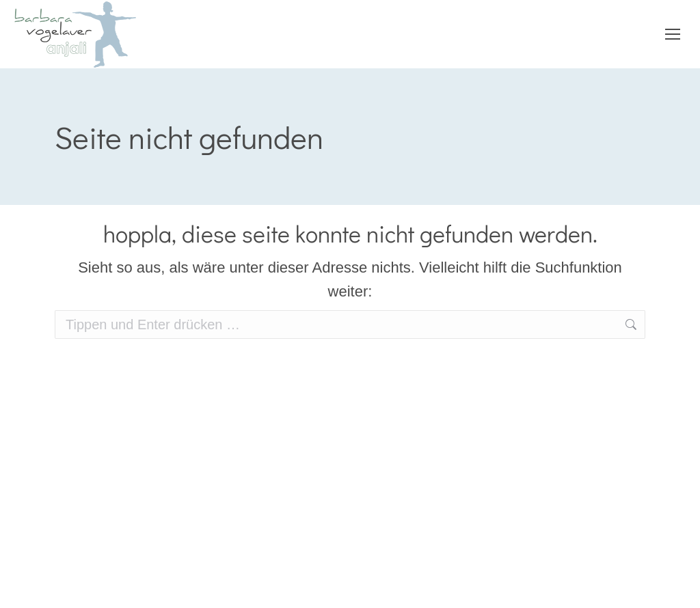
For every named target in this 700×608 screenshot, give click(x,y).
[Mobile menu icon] (673, 34)
